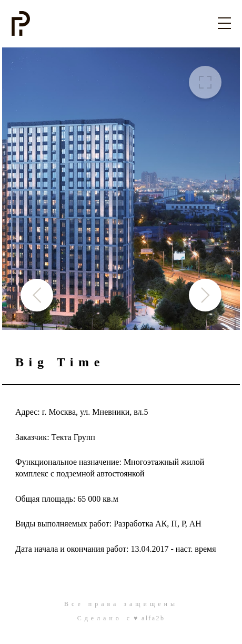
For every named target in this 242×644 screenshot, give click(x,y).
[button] (205, 295)
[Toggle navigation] (224, 23)
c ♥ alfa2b (146, 618)
